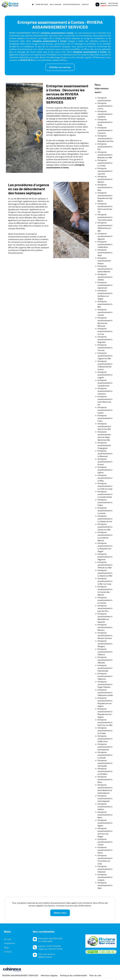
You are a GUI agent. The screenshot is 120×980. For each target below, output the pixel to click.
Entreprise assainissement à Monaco (105, 627)
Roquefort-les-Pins (106, 141)
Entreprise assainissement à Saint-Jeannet (105, 747)
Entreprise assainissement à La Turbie (105, 163)
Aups (100, 255)
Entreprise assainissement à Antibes (105, 277)
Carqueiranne (103, 386)
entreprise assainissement (45, 41)
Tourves (101, 350)
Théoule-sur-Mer (105, 568)
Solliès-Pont (103, 741)
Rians (100, 782)
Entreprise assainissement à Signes (105, 823)
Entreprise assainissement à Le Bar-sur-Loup (105, 581)
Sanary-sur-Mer (104, 530)
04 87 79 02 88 (113, 3)
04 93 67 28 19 (26, 60)
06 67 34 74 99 (113, 6)
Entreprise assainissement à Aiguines (105, 236)
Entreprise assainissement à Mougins (105, 644)
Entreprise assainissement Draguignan (104, 445)
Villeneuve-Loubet (105, 695)
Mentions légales (49, 975)
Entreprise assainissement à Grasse (105, 462)
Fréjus (100, 505)
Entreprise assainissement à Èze (105, 147)
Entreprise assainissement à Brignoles (105, 339)
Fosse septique (42, 4)
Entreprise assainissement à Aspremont (105, 285)
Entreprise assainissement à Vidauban (105, 869)
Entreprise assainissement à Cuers (105, 418)
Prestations (9, 943)
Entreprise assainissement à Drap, (105, 122)
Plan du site (95, 975)
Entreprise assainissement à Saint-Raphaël (105, 798)
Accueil (8, 939)
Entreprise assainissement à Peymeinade (105, 668)
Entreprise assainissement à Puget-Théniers (105, 684)
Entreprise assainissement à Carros (105, 106)
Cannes (101, 315)
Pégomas (102, 559)
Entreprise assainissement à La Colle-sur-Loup (105, 486)
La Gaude (102, 758)
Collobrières (103, 247)
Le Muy (101, 481)
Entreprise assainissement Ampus (104, 261)
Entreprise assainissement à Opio (105, 885)
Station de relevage (71, 4)
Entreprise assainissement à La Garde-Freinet (105, 494)
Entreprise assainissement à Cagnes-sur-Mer (105, 356)
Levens (101, 413)
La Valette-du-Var (105, 521)
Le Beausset (103, 456)
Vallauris (101, 655)
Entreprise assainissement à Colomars (105, 391)
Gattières (102, 117)
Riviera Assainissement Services (20, 975)
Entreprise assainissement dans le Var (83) (104, 426)
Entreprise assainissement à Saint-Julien (105, 763)
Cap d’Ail (101, 174)
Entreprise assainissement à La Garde (105, 511)
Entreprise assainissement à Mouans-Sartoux (105, 636)
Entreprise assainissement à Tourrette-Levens (105, 217)
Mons (100, 817)
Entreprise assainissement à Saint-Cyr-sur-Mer (105, 722)
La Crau (101, 334)
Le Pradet (102, 733)
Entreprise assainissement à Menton (105, 179)
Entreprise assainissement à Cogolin (105, 375)
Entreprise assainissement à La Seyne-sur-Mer (105, 573)
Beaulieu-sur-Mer (105, 158)
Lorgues (101, 880)
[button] (60, 67)
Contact (85, 4)
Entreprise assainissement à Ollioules (105, 660)
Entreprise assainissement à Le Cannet (105, 600)
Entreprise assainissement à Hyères (105, 470)
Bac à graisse (56, 4)
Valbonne (102, 679)
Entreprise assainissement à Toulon (105, 842)
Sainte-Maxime (104, 272)
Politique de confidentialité (73, 975)
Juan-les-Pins (103, 611)
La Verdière (102, 774)
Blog (6, 948)
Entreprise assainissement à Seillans (105, 807)
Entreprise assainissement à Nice (105, 187)
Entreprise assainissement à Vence (105, 850)
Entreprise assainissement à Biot (105, 304)
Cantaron (102, 133)
